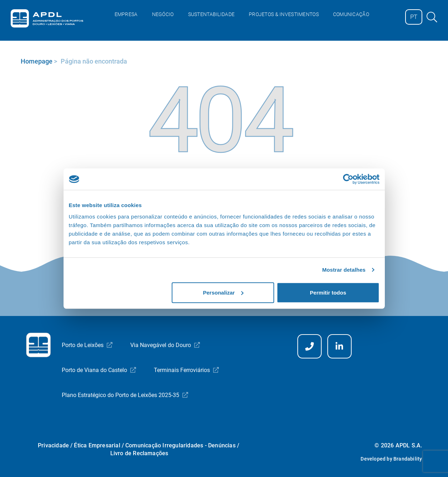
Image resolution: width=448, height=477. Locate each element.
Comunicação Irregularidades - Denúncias (180, 445)
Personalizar (223, 292)
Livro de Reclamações (139, 453)
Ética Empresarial (97, 445)
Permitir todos (328, 292)
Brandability (408, 459)
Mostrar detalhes (344, 270)
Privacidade (53, 445)
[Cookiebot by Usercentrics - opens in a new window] (348, 179)
